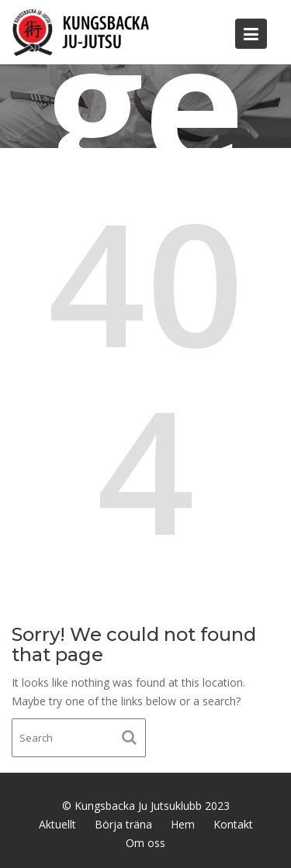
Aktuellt (57, 824)
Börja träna (123, 824)
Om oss (145, 843)
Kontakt (233, 824)
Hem (183, 824)
